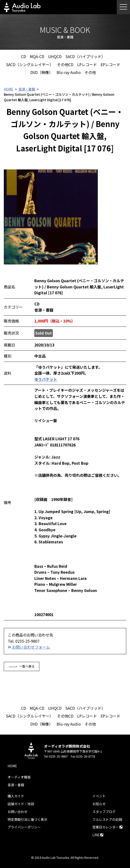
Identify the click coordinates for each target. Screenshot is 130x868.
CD (24, 56)
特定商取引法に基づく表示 (27, 819)
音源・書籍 (27, 89)
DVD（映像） (42, 72)
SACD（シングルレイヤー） (30, 64)
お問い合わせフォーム (29, 647)
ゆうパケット (46, 379)
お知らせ (99, 804)
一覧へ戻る (22, 666)
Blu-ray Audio (69, 72)
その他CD (65, 64)
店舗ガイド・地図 (21, 804)
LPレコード (87, 64)
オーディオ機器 (19, 777)
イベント (99, 796)
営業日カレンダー (107, 827)
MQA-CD (37, 56)
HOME (9, 89)
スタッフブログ (104, 812)
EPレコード (110, 64)
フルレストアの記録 (107, 819)
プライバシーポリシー (24, 827)
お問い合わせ (18, 812)
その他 (90, 72)
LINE (98, 835)
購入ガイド (16, 796)
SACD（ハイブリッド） (85, 56)
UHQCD (55, 56)
